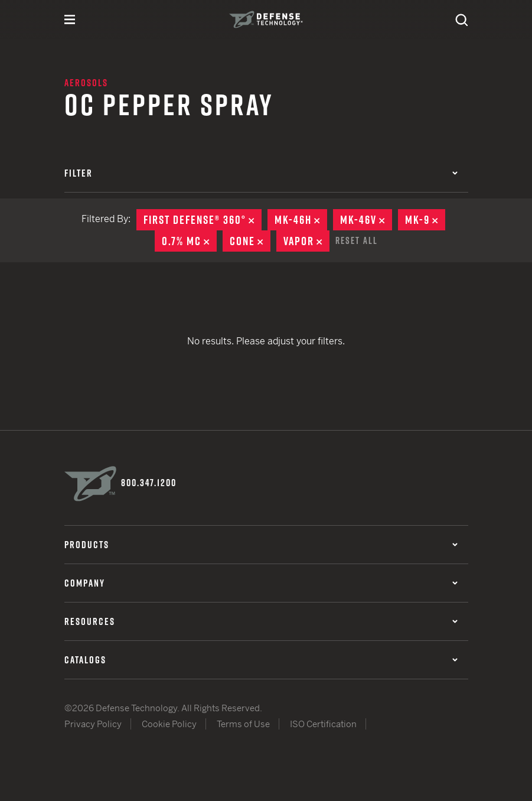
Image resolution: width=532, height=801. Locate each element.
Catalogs (261, 660)
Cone (250, 241)
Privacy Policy (93, 724)
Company (261, 583)
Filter (261, 173)
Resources (261, 621)
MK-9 (425, 220)
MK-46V (366, 220)
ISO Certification (323, 724)
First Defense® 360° (203, 220)
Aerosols (86, 83)
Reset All (357, 240)
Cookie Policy (169, 724)
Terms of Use (243, 724)
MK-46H (301, 220)
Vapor (306, 241)
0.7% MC (189, 241)
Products (261, 545)
